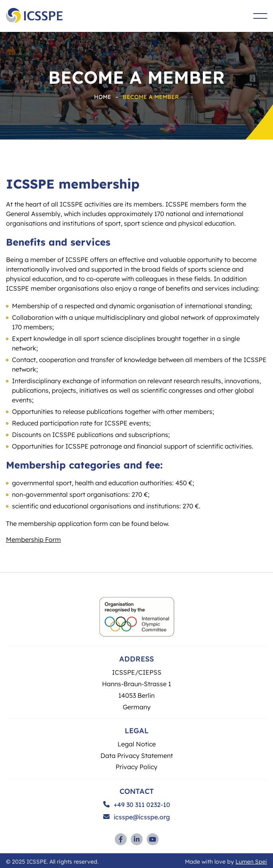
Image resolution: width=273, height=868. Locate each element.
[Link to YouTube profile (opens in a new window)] (153, 839)
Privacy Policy (136, 767)
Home (103, 96)
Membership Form (33, 539)
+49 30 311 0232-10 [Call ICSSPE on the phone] (137, 805)
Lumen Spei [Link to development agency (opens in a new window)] (251, 861)
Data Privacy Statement (137, 755)
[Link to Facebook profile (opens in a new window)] (121, 839)
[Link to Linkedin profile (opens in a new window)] (137, 839)
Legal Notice (137, 744)
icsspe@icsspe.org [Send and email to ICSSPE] (136, 817)
